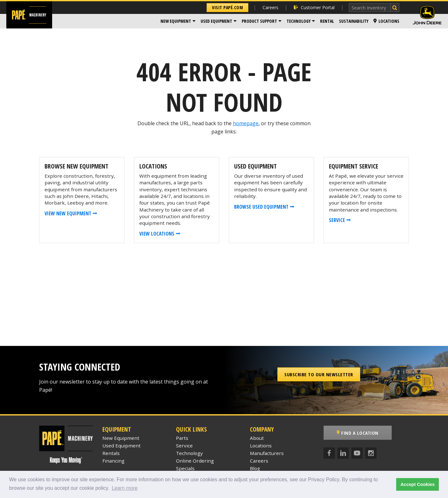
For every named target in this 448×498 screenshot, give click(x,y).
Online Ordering (195, 461)
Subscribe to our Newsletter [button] (319, 374)
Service (184, 446)
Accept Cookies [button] (418, 484)
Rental (327, 21)
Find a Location (358, 433)
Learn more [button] (125, 488)
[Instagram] (371, 453)
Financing (113, 461)
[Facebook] (329, 453)
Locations (386, 21)
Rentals (111, 453)
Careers (270, 7)
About (257, 438)
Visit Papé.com (227, 7)
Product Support (259, 21)
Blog (255, 468)
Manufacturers (267, 453)
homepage (246, 123)
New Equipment (176, 21)
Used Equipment (216, 21)
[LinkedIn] (343, 453)
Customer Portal (314, 7)
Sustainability (354, 21)
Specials (185, 468)
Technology (299, 21)
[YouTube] (357, 453)
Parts (182, 438)
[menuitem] (178, 21)
